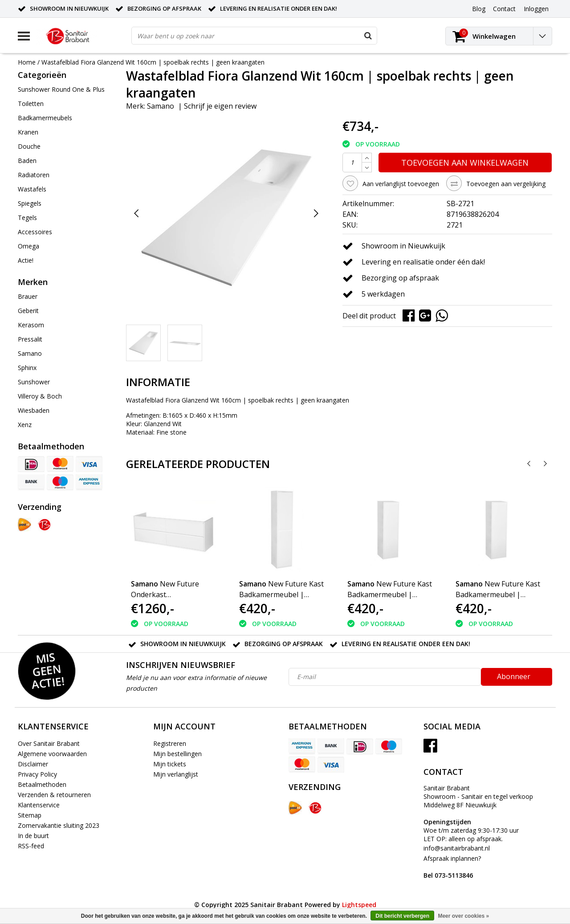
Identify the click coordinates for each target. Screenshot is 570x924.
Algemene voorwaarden (52, 754)
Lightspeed (359, 905)
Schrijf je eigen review (220, 106)
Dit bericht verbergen (402, 916)
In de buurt (33, 836)
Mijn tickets (170, 764)
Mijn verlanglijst (176, 774)
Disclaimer (33, 764)
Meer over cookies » (463, 916)
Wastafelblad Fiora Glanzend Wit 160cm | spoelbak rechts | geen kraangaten (153, 62)
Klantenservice (39, 805)
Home (27, 62)
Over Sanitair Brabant (49, 743)
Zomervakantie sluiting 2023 (59, 825)
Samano (161, 106)
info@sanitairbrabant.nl (457, 848)
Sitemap (30, 815)
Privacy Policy (37, 774)
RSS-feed (31, 846)
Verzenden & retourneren (54, 795)
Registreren (170, 743)
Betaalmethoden (42, 784)
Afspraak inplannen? (452, 867)
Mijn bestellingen (177, 754)
